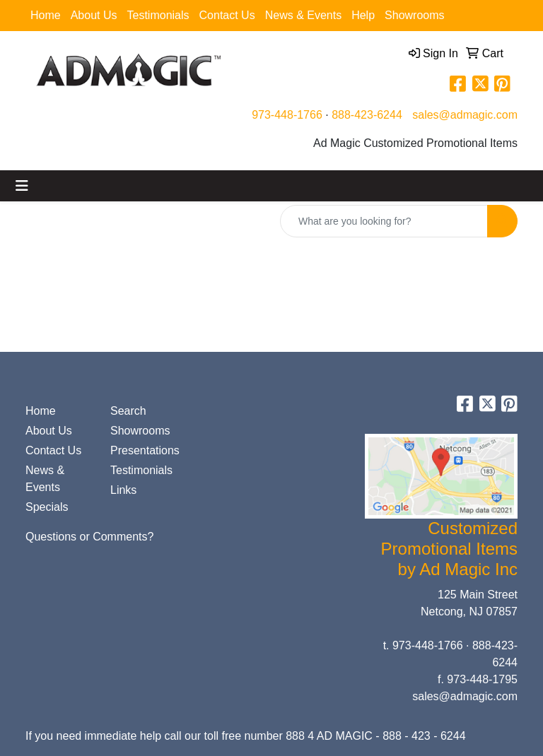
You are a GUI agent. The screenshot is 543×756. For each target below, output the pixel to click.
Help (363, 15)
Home (46, 15)
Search (128, 411)
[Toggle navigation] (22, 186)
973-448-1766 (287, 115)
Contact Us (227, 15)
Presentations (144, 450)
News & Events (303, 15)
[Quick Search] (384, 221)
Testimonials (158, 15)
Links (123, 490)
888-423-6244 (367, 115)
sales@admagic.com (465, 115)
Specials (47, 507)
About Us (94, 15)
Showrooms (414, 15)
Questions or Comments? (89, 537)
